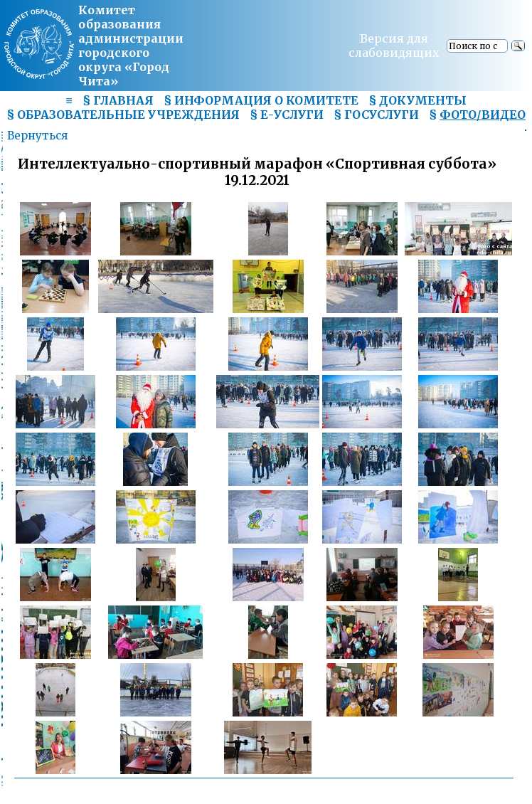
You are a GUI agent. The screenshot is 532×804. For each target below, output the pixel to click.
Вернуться (37, 136)
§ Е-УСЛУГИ (287, 115)
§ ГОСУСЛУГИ (376, 115)
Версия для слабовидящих (394, 46)
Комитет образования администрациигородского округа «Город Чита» (131, 46)
